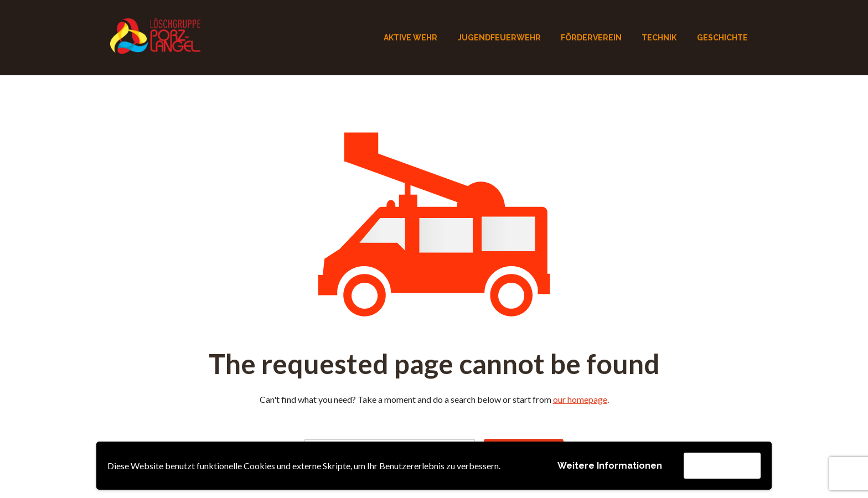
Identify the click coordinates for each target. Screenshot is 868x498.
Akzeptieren (722, 465)
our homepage (580, 399)
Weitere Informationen (610, 466)
